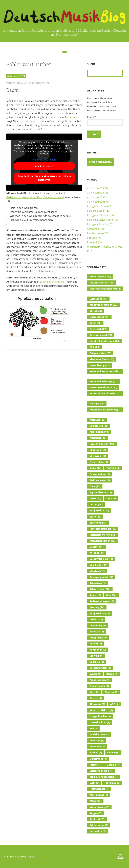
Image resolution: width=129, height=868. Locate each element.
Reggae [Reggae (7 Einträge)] (95, 813)
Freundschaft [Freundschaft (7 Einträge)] (99, 789)
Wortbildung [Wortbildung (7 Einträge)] (99, 795)
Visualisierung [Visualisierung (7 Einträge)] (99, 807)
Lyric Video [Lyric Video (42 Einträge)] (98, 299)
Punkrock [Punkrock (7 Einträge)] (97, 819)
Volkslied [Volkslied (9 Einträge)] (97, 662)
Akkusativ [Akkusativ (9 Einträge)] (97, 704)
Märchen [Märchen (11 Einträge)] (97, 571)
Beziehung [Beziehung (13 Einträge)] (98, 523)
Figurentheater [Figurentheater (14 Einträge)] (101, 492)
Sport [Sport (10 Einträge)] (95, 595)
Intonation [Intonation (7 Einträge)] (98, 831)
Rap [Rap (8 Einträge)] (94, 728)
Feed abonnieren (101, 162)
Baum (13, 90)
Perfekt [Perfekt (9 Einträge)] (96, 644)
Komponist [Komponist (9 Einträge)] (98, 650)
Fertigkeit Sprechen (98, 224)
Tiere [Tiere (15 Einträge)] (95, 486)
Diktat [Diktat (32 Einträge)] (96, 311)
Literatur (92, 238)
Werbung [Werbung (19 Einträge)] (97, 420)
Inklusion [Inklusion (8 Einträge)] (97, 741)
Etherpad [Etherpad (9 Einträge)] (97, 632)
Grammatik (94, 229)
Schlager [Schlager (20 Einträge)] (97, 404)
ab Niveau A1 (95, 188)
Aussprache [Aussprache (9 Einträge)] (98, 638)
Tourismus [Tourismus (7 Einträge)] (112, 783)
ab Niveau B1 (95, 197)
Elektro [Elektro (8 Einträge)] (107, 710)
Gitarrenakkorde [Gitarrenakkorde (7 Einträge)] (101, 771)
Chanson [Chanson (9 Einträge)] (111, 692)
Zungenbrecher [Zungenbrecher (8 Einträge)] (100, 716)
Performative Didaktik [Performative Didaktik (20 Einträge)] (102, 394)
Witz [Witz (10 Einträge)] (111, 595)
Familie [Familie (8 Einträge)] (113, 753)
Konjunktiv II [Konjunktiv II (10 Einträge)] (100, 614)
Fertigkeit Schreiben (99, 215)
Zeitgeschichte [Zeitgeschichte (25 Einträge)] (100, 353)
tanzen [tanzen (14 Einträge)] (96, 504)
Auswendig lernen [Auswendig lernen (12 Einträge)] (102, 541)
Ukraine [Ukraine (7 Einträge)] (113, 765)
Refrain (72, 117)
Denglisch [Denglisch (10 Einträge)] (98, 626)
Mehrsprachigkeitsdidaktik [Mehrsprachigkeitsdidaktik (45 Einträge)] (105, 289)
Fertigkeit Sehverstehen (101, 220)
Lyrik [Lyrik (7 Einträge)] (94, 783)
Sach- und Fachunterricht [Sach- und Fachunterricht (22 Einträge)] (104, 372)
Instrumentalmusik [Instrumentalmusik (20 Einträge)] (103, 388)
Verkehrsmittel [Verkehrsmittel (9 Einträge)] (100, 668)
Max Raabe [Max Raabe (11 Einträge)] (98, 565)
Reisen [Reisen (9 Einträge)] (112, 674)
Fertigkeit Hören (96, 206)
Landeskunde (95, 233)
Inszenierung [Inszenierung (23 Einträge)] (100, 365)
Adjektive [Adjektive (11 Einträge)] (98, 583)
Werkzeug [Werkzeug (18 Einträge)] (98, 438)
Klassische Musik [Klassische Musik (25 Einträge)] (102, 359)
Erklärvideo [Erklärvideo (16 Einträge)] (99, 462)
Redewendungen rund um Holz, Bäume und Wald (35, 197)
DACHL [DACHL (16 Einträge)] (113, 468)
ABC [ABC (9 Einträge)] (114, 704)
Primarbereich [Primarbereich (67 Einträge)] (100, 277)
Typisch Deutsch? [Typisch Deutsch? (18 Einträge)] (102, 444)
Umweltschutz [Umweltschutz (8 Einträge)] (100, 722)
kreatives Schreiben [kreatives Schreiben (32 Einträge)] (103, 305)
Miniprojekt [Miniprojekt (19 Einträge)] (99, 426)
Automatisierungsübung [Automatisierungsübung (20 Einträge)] (104, 410)
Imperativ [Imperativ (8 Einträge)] (97, 747)
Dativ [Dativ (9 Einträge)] (94, 692)
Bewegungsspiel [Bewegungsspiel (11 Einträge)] (101, 577)
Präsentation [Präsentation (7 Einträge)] (99, 825)
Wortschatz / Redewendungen (104, 247)
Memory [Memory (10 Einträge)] (97, 607)
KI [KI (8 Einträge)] (93, 710)
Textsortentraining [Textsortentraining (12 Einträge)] (103, 529)
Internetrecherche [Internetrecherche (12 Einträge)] (103, 535)
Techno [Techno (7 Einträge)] (95, 765)
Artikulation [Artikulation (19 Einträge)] (99, 432)
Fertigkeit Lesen (96, 211)
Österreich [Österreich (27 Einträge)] (98, 329)
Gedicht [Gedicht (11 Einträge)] (96, 547)
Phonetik (92, 242)
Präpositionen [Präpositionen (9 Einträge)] (100, 680)
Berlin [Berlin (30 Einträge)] (95, 323)
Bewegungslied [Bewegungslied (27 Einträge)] (101, 335)
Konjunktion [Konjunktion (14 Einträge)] (99, 510)
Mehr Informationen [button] (44, 160)
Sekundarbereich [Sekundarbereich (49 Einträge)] (102, 283)
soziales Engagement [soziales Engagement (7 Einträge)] (103, 777)
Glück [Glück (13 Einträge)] (95, 517)
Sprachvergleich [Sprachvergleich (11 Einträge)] (101, 559)
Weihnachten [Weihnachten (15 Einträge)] (100, 480)
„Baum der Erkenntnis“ (52, 282)
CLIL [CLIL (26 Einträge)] (95, 347)
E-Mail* (105, 120)
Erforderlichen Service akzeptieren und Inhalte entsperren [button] (44, 178)
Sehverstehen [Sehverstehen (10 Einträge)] (100, 589)
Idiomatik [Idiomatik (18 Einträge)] (98, 450)
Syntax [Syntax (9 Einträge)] (95, 674)
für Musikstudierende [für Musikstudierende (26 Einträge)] (105, 341)
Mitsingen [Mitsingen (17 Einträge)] (98, 456)
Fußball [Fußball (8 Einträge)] (96, 753)
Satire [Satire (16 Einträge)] (95, 468)
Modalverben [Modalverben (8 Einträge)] (99, 734)
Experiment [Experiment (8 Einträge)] (98, 759)
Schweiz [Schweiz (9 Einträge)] (96, 656)
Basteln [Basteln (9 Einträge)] (96, 698)
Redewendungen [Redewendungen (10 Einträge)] (102, 601)
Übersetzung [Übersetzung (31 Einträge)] (99, 317)
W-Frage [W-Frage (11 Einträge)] (97, 553)
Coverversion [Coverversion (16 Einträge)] (100, 474)
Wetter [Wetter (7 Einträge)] (95, 801)
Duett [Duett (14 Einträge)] (95, 498)
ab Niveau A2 (95, 192)
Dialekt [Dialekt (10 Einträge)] (96, 620)
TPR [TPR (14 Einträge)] (111, 498)
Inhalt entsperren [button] (44, 166)
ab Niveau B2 (95, 202)
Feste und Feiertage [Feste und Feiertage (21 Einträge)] (103, 381)
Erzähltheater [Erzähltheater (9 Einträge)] (99, 686)
